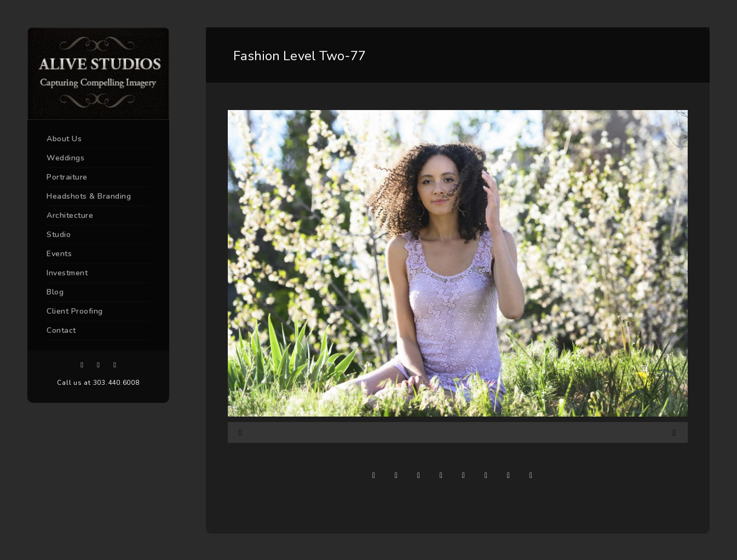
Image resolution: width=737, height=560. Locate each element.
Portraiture (67, 177)
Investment (67, 273)
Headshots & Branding (89, 196)
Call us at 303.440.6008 (98, 383)
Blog (55, 292)
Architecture (70, 215)
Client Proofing (75, 311)
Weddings (65, 158)
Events (59, 254)
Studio (59, 235)
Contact (61, 330)
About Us (64, 139)
